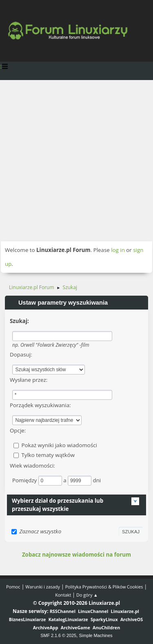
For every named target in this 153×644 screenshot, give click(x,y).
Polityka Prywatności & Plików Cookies (104, 587)
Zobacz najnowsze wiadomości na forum (76, 555)
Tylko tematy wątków (48, 455)
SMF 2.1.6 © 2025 (58, 635)
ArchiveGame (75, 627)
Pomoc (13, 587)
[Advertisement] (76, 161)
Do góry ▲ (87, 595)
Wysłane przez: (29, 380)
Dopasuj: (21, 354)
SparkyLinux (104, 619)
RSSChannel (63, 611)
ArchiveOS (132, 619)
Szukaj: (19, 321)
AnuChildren (106, 627)
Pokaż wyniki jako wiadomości (59, 445)
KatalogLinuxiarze (68, 619)
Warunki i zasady (42, 587)
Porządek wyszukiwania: (40, 405)
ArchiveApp (46, 627)
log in (118, 250)
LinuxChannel (93, 611)
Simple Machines (96, 635)
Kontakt (63, 595)
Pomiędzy (25, 480)
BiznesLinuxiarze (28, 619)
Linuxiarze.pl (125, 611)
